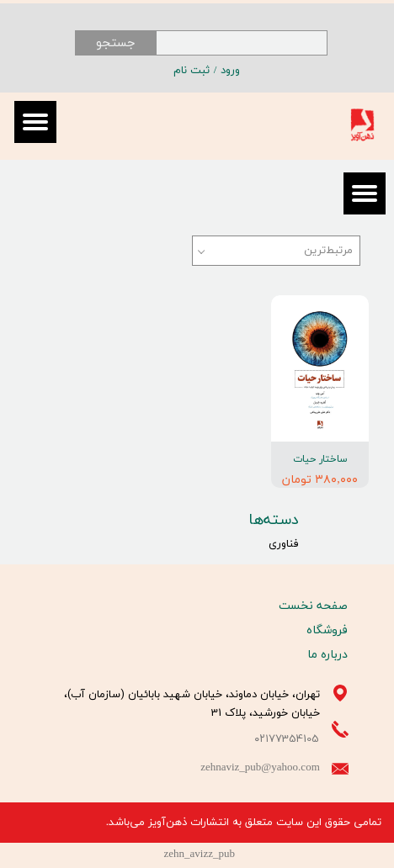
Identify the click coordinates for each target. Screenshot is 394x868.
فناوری (284, 544)
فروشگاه (327, 630)
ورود (230, 71)
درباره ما (327, 655)
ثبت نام (192, 71)
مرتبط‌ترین (328, 251)
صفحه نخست (313, 606)
